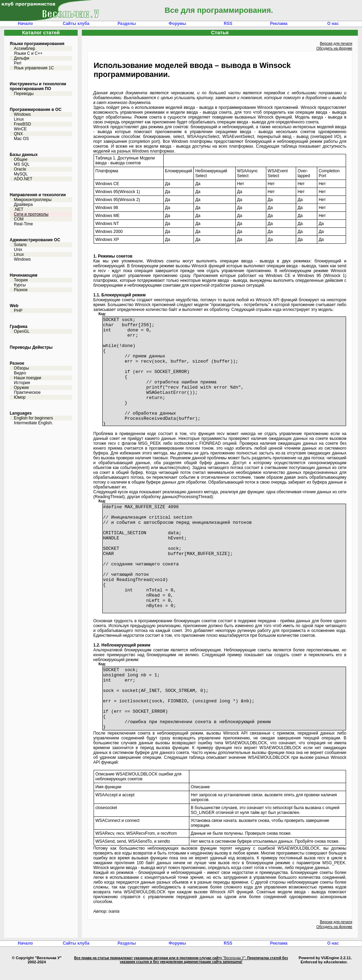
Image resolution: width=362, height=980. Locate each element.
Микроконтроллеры (33, 200)
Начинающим (24, 275)
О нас (333, 24)
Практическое (27, 392)
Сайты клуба (76, 24)
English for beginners (33, 418)
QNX (18, 134)
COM (19, 219)
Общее (21, 159)
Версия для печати (336, 43)
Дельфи (21, 58)
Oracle (20, 169)
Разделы (127, 24)
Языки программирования (37, 44)
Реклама (279, 24)
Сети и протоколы (31, 214)
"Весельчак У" (234, 970)
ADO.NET (23, 179)
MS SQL (22, 164)
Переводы (24, 94)
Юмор (20, 397)
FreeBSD (22, 124)
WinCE (20, 129)
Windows (22, 114)
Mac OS (21, 139)
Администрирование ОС (35, 240)
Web (14, 306)
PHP (18, 311)
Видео (20, 373)
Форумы (177, 24)
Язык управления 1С (34, 68)
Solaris (20, 245)
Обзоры (21, 368)
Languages (21, 413)
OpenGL (22, 331)
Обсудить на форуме (334, 48)
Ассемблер (24, 49)
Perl (18, 63)
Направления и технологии (38, 195)
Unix (18, 250)
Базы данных (24, 155)
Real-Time (23, 224)
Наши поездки (28, 378)
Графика (19, 327)
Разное (21, 290)
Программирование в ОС (36, 110)
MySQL (21, 174)
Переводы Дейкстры (31, 347)
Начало (25, 24)
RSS (228, 24)
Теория (21, 280)
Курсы (20, 285)
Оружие (21, 388)
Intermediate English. (33, 423)
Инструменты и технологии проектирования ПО (38, 86)
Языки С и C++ (28, 53)
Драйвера (23, 205)
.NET (19, 209)
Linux (19, 119)
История (22, 383)
